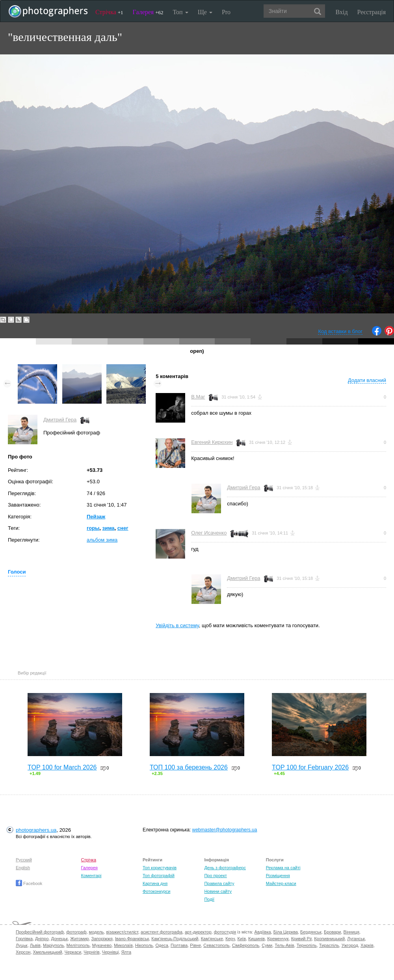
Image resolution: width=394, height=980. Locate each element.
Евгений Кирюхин (212, 442)
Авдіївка (263, 932)
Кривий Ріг (301, 939)
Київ (242, 939)
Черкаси (73, 952)
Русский (24, 860)
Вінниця (351, 932)
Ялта (126, 952)
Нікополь (144, 945)
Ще (205, 12)
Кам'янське (212, 939)
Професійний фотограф (40, 932)
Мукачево (102, 945)
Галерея (148, 12)
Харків (367, 945)
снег (123, 528)
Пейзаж (96, 517)
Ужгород (350, 945)
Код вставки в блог (340, 331)
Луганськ (356, 939)
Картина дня (155, 883)
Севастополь (216, 945)
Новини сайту (218, 891)
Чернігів (91, 952)
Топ (180, 12)
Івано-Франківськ (132, 939)
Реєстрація (372, 12)
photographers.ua (36, 830)
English (23, 868)
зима (108, 528)
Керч (230, 939)
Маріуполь (53, 945)
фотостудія (225, 932)
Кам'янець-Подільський (175, 939)
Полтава (179, 945)
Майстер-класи (281, 883)
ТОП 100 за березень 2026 (189, 767)
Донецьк (59, 939)
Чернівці (111, 952)
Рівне (195, 945)
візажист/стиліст (122, 932)
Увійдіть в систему (177, 625)
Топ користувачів (160, 868)
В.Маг (198, 397)
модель (97, 932)
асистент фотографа (162, 932)
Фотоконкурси (156, 891)
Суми (267, 945)
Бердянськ (311, 932)
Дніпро (42, 939)
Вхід (342, 12)
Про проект (215, 876)
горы (93, 528)
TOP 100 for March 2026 (62, 767)
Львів (35, 945)
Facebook (29, 883)
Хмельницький (48, 952)
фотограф (76, 932)
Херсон (23, 952)
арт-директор (198, 932)
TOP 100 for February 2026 (310, 767)
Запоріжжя (102, 939)
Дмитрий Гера (60, 420)
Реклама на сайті (283, 868)
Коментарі (91, 876)
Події (209, 899)
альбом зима (102, 540)
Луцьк (22, 945)
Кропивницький (329, 939)
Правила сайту (219, 883)
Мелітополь (78, 945)
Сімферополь (246, 945)
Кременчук (278, 939)
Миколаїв (123, 945)
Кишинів (256, 939)
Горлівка (24, 939)
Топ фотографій (159, 876)
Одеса (162, 945)
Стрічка (109, 12)
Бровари (333, 932)
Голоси (17, 572)
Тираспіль (329, 945)
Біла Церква (286, 932)
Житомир (79, 939)
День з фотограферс (225, 868)
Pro (226, 12)
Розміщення (278, 876)
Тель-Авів (284, 945)
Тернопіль (307, 945)
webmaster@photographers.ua (225, 830)
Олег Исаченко (209, 533)
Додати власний (367, 380)
